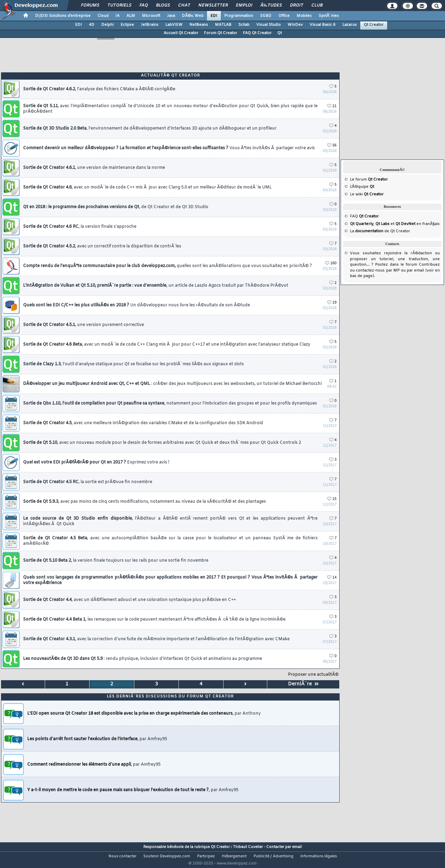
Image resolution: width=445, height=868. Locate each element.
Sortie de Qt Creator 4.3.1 (156, 639)
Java (171, 16)
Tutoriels (119, 6)
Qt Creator (374, 25)
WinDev (295, 25)
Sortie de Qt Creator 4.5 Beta (170, 541)
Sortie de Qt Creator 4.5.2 (102, 246)
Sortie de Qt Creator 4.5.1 (84, 325)
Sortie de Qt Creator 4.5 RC (88, 482)
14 (332, 578)
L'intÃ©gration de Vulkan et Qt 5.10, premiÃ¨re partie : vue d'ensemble (156, 286)
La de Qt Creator (380, 231)
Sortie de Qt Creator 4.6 (147, 187)
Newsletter (213, 6)
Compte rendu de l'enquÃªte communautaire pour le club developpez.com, (168, 266)
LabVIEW (174, 25)
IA (117, 16)
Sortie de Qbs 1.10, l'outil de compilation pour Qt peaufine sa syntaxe (170, 404)
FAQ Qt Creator (257, 33)
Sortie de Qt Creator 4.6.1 (94, 168)
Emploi (244, 6)
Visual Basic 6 (323, 25)
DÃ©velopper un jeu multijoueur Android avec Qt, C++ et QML (172, 384)
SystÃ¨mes (329, 16)
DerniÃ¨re (303, 684)
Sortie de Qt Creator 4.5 (143, 423)
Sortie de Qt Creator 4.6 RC (80, 227)
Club (317, 6)
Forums (90, 6)
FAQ (144, 6)
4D (92, 25)
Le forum (369, 180)
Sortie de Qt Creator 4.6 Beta (167, 345)
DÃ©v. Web (193, 16)
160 (331, 263)
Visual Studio (268, 25)
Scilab (244, 25)
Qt (280, 33)
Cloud (103, 16)
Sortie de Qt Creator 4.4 (130, 600)
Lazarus (350, 25)
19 (332, 303)
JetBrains (150, 25)
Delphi (107, 25)
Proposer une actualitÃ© (313, 675)
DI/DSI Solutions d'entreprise (63, 16)
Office (284, 16)
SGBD (266, 16)
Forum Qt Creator (221, 33)
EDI (214, 16)
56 (332, 146)
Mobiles (304, 16)
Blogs (163, 6)
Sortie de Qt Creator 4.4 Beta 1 (154, 620)
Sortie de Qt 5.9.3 (144, 502)
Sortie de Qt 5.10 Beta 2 (116, 561)
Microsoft (151, 16)
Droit (297, 6)
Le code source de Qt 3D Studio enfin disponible (170, 521)
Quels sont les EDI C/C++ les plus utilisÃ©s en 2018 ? (137, 305)
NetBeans (199, 25)
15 (332, 499)
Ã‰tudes (271, 6)
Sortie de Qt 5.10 (162, 443)
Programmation (239, 16)
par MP (393, 270)
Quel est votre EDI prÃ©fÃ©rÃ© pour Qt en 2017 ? (96, 462)
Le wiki (367, 194)
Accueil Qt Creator (181, 33)
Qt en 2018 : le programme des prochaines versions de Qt (116, 207)
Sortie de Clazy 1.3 (133, 364)
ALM (131, 16)
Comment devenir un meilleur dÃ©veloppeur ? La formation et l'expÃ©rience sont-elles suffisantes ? (169, 148)
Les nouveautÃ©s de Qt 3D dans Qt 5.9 (143, 659)
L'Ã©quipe (362, 187)
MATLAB (223, 25)
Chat (184, 6)
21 (332, 106)
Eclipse (127, 25)
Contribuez (429, 265)
